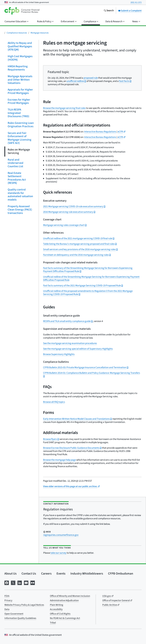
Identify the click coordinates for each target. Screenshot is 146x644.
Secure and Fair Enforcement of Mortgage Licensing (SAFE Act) (19, 138)
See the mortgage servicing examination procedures (70, 343)
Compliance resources (17, 33)
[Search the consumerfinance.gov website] (109, 11)
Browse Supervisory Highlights (59, 354)
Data (7, 609)
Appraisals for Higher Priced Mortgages (20, 91)
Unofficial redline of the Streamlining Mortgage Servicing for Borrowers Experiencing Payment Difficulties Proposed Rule (91, 278)
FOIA (7, 596)
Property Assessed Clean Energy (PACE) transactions (20, 210)
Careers (46, 573)
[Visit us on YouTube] (26, 582)
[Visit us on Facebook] (7, 582)
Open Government (14, 614)
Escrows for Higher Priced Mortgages (19, 101)
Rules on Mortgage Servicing (19, 151)
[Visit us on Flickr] (33, 582)
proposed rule (91, 78)
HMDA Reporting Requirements (18, 68)
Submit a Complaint (130, 11)
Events (61, 573)
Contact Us (29, 573)
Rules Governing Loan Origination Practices (21, 125)
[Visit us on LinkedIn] (20, 582)
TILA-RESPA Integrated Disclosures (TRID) (18, 113)
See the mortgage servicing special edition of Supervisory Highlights (78, 349)
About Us (10, 573)
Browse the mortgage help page (59, 460)
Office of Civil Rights (60, 614)
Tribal (53, 623)
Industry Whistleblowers (87, 573)
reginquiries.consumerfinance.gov (61, 535)
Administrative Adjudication (64, 600)
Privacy (8, 600)
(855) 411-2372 (136, 2)
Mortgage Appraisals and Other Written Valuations (20, 80)
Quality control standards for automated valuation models (20, 195)
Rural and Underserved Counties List (16, 163)
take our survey (58, 553)
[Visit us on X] (13, 582)
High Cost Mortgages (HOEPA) (20, 58)
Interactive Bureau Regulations (100, 132)
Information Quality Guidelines (20, 618)
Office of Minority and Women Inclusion (70, 596)
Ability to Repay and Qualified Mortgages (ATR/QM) (20, 46)
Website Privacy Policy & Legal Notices (24, 605)
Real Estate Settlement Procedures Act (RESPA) (17, 178)
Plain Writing (57, 605)
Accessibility (56, 609)
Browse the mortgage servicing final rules (64, 108)
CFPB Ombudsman (121, 573)
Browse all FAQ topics (54, 402)
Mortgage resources (40, 33)
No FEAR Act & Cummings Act (65, 618)
